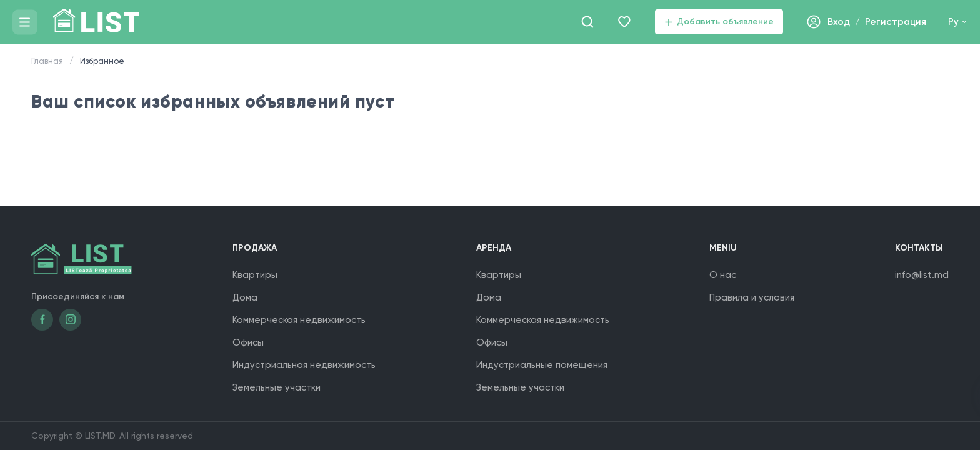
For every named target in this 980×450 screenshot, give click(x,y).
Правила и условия (752, 297)
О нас (723, 275)
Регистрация (896, 22)
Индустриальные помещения (542, 365)
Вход (839, 22)
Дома (245, 297)
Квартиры (255, 275)
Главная (47, 61)
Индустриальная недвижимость (304, 365)
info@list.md (922, 275)
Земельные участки (277, 387)
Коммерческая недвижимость (299, 320)
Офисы (248, 342)
